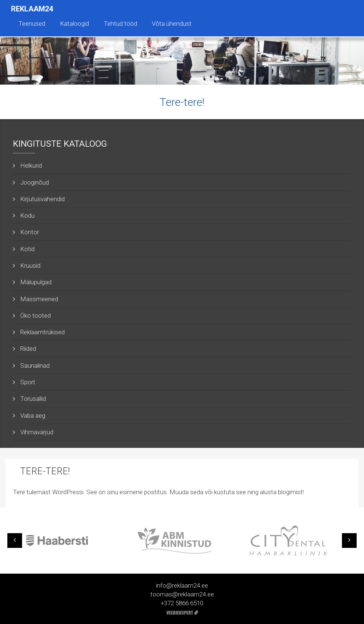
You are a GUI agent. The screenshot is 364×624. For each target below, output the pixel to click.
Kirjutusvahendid (42, 199)
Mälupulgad (36, 282)
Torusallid (33, 399)
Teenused (32, 24)
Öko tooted (35, 315)
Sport (28, 382)
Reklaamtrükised (42, 332)
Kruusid (30, 265)
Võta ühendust (172, 24)
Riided (28, 349)
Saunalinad (35, 366)
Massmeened (39, 299)
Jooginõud (35, 182)
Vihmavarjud (37, 432)
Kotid (27, 249)
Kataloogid (74, 24)
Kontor (30, 232)
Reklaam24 (32, 9)
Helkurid (31, 165)
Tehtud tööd (120, 24)
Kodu (27, 215)
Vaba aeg (33, 416)
